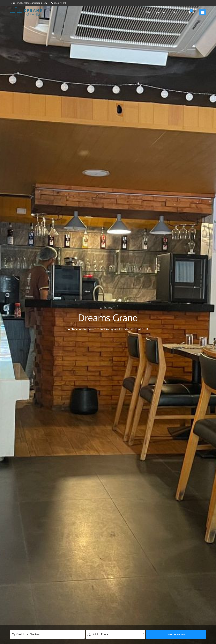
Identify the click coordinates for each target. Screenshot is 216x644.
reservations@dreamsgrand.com (30, 3)
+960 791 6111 (60, 3)
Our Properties (156, 12)
